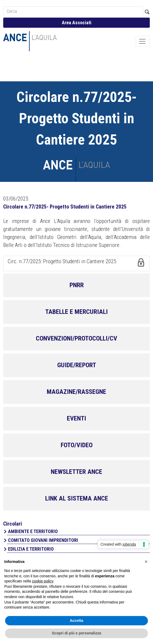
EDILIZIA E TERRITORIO (31, 549)
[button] (146, 562)
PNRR (77, 285)
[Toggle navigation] (142, 41)
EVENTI (76, 418)
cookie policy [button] (43, 581)
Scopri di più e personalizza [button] (76, 633)
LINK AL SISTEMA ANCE (77, 498)
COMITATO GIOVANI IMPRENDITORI (43, 540)
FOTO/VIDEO (77, 445)
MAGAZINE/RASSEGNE (76, 392)
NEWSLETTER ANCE (76, 472)
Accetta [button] (77, 621)
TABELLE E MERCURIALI (76, 312)
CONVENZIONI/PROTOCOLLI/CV (76, 338)
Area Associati (77, 23)
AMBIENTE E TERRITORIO (33, 531)
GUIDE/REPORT (77, 365)
